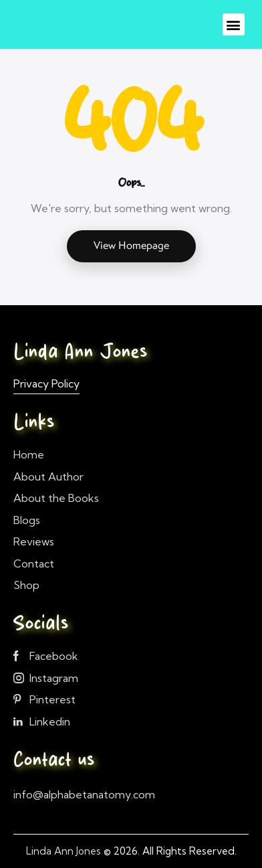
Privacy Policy (46, 383)
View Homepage (131, 245)
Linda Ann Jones (63, 851)
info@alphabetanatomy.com (84, 794)
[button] (234, 24)
